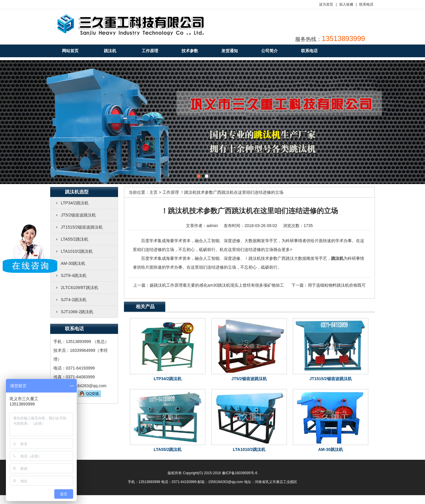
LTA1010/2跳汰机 (77, 251)
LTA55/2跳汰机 (75, 239)
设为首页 (326, 4)
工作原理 (171, 192)
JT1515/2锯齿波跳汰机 (82, 227)
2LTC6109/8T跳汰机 (80, 288)
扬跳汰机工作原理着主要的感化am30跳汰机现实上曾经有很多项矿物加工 (217, 285)
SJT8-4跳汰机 (74, 275)
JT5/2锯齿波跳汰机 (78, 215)
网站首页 (70, 51)
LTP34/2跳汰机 (75, 203)
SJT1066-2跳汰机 (77, 312)
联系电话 (366, 4)
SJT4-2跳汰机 (74, 300)
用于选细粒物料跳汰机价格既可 (337, 285)
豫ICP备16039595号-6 (240, 473)
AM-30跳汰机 (73, 263)
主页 (153, 192)
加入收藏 (346, 4)
